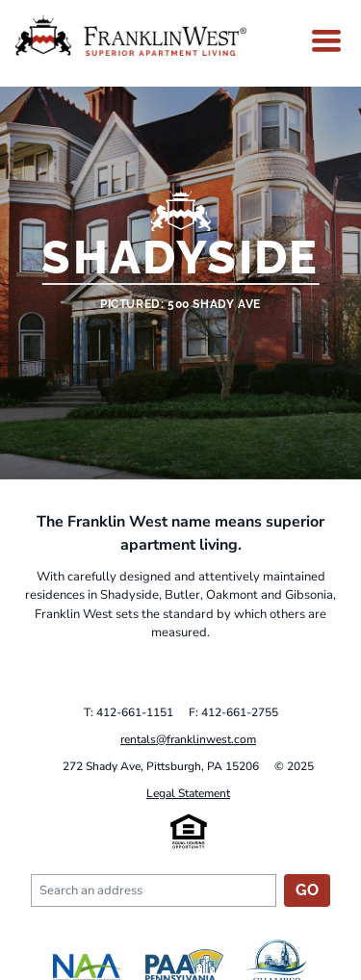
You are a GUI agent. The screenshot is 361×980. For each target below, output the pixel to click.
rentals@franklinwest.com (188, 739)
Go (307, 890)
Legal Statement (188, 793)
